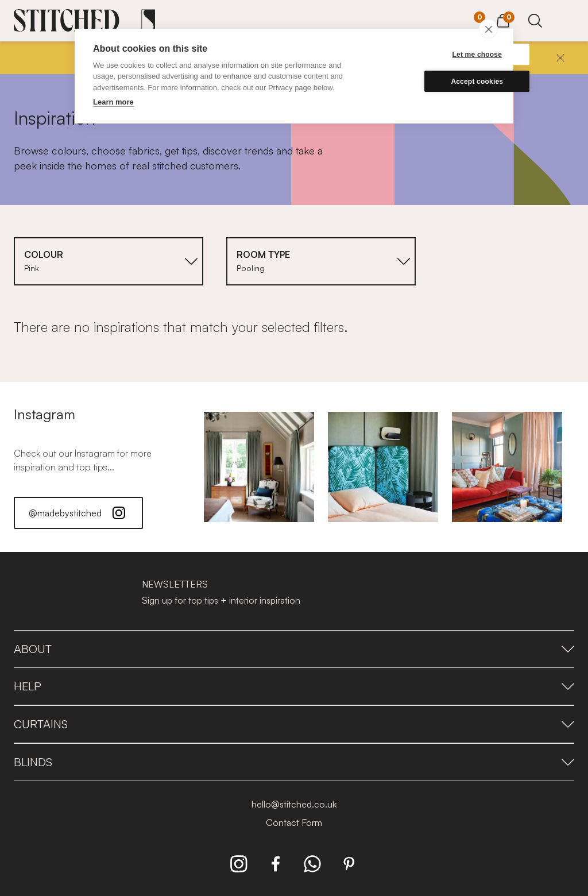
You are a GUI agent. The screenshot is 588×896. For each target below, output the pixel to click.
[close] (488, 29)
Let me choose (440, 55)
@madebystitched (78, 513)
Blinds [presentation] (294, 762)
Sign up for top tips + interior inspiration (221, 600)
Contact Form (294, 822)
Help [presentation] (294, 686)
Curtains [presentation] (294, 724)
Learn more (113, 102)
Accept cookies (440, 82)
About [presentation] (294, 649)
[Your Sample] (471, 21)
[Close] (560, 58)
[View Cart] (503, 19)
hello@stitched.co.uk (294, 804)
